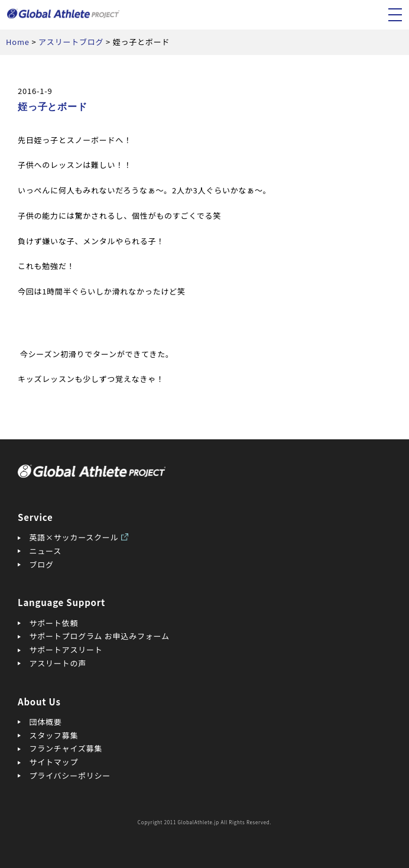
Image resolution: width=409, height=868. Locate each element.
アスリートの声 (58, 663)
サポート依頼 (54, 623)
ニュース (46, 551)
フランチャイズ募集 (66, 748)
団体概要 (46, 722)
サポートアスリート (66, 650)
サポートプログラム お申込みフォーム (100, 636)
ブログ (42, 564)
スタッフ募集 (54, 735)
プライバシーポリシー (70, 775)
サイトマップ (54, 762)
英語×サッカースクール (74, 537)
